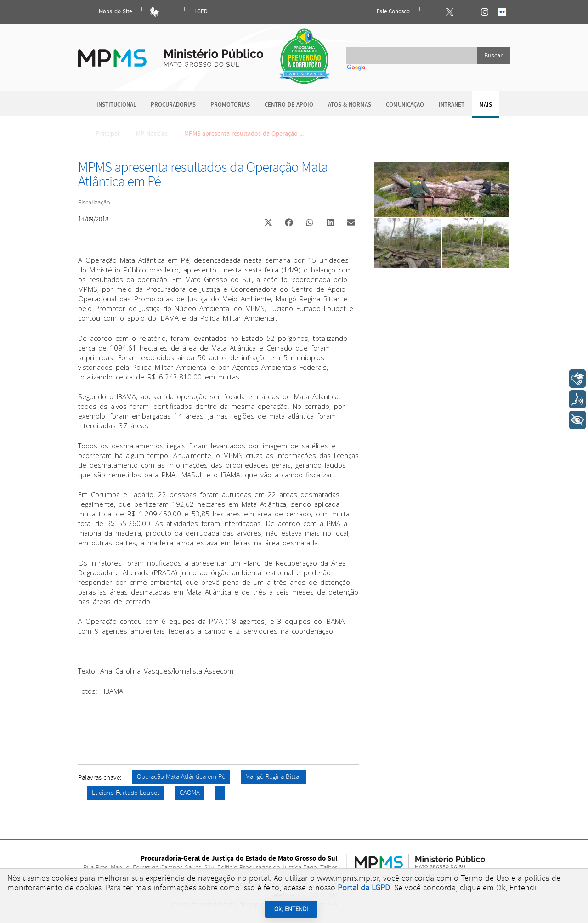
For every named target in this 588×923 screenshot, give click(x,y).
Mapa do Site (107, 12)
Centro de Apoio (289, 105)
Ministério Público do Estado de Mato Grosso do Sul (171, 53)
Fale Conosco (385, 12)
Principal (102, 134)
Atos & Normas (350, 105)
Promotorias (230, 105)
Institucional (116, 105)
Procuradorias (173, 105)
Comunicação (405, 105)
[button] (268, 224)
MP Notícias (152, 134)
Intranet (452, 105)
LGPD (201, 12)
